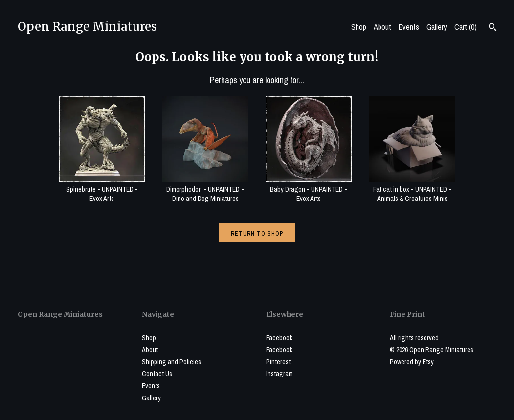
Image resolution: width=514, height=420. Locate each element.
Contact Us (157, 374)
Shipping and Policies (171, 362)
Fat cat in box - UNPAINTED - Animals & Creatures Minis (412, 189)
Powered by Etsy (412, 362)
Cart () (466, 27)
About (382, 27)
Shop (359, 27)
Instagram (279, 374)
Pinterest (278, 362)
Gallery (437, 27)
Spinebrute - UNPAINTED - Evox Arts (102, 189)
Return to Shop (257, 234)
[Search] (493, 28)
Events (409, 27)
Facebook (279, 338)
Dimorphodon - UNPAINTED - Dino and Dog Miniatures (205, 189)
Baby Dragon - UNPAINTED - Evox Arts (308, 189)
